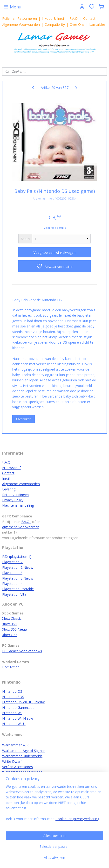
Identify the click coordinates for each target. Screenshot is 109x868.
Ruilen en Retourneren (20, 18)
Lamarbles (97, 24)
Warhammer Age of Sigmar (24, 751)
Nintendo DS (12, 691)
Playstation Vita (14, 594)
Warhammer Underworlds (22, 756)
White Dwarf (12, 761)
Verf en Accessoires (17, 767)
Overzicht (24, 419)
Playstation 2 (13, 562)
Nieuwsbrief (11, 468)
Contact (89, 18)
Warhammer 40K (15, 745)
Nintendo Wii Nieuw (18, 718)
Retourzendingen (15, 495)
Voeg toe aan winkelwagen (54, 252)
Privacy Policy (13, 500)
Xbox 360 (9, 624)
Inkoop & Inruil (53, 18)
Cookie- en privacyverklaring (77, 819)
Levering (9, 489)
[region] (54, 805)
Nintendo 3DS (13, 697)
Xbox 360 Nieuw (15, 629)
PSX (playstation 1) (17, 557)
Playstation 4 (12, 584)
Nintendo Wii (12, 713)
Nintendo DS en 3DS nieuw (23, 702)
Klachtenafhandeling (18, 505)
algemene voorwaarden (21, 527)
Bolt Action (11, 667)
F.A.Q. (74, 18)
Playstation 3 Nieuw (18, 578)
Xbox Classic (12, 618)
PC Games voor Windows (22, 651)
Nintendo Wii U (14, 724)
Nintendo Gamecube (18, 708)
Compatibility (55, 24)
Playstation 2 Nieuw (18, 567)
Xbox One (10, 635)
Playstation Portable (18, 589)
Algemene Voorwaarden (21, 24)
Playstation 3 (12, 573)
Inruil (6, 478)
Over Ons (77, 24)
